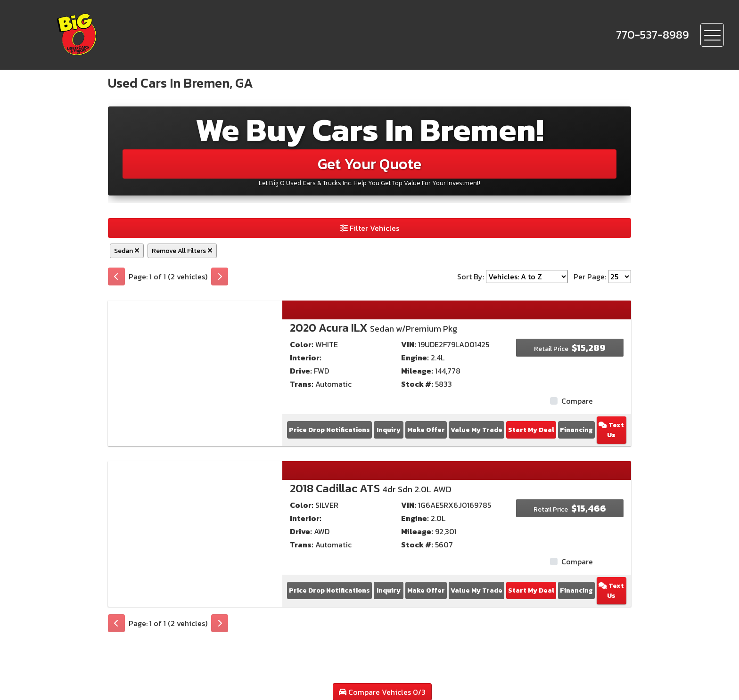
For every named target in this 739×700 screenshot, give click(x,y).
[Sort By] (527, 277)
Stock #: (417, 384)
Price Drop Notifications (329, 430)
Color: (302, 344)
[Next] (220, 277)
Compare (577, 401)
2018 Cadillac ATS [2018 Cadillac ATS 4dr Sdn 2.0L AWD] (371, 488)
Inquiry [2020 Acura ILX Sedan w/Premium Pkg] (389, 430)
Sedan (127, 251)
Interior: (306, 358)
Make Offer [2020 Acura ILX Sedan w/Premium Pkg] (426, 430)
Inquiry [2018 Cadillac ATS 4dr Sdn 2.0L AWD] (389, 590)
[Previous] (116, 277)
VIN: (409, 344)
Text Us (611, 430)
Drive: (301, 371)
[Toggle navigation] (712, 35)
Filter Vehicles (370, 228)
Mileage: (417, 371)
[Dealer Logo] (109, 35)
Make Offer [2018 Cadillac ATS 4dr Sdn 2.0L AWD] (426, 590)
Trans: (302, 384)
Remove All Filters (182, 251)
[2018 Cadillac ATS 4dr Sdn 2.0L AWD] (195, 525)
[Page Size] (620, 277)
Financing (576, 430)
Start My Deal (531, 430)
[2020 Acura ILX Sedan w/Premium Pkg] (195, 365)
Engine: (415, 358)
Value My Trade (476, 430)
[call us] (653, 35)
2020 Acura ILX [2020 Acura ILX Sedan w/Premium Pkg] (374, 328)
